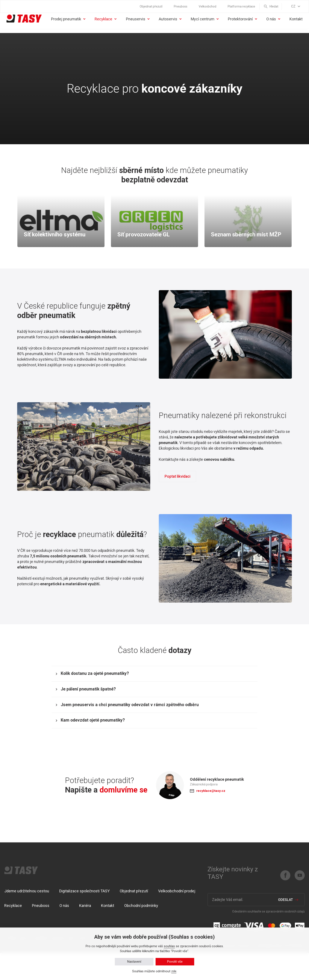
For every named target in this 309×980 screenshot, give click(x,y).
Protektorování (242, 26)
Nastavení (134, 962)
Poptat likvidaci (179, 485)
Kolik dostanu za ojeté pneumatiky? (102, 685)
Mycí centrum (202, 26)
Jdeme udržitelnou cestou (27, 918)
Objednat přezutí (151, 6)
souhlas (169, 946)
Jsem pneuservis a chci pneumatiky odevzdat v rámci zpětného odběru (140, 725)
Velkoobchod (208, 6)
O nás (271, 26)
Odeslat (286, 927)
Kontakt (296, 26)
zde (174, 971)
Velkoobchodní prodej (177, 918)
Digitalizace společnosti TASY (84, 918)
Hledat (274, 6)
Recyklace (107, 26)
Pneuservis (139, 26)
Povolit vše (175, 962)
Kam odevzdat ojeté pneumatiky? (100, 745)
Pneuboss (181, 6)
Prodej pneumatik (67, 26)
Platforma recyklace (241, 6)
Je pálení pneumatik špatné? (95, 705)
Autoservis (172, 26)
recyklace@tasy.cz (212, 818)
